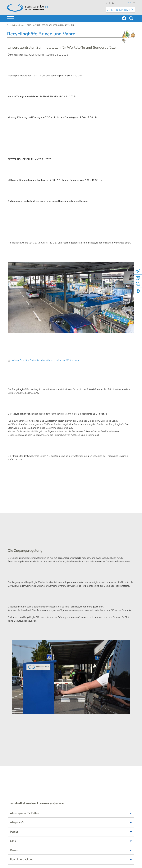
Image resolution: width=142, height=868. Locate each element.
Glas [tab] (13, 841)
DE (129, 3)
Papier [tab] (14, 832)
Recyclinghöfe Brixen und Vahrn (58, 25)
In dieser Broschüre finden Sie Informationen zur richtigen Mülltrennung (45, 360)
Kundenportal (121, 10)
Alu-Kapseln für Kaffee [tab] (24, 813)
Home (28, 25)
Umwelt (36, 25)
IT (134, 3)
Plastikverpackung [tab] (22, 859)
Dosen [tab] (14, 850)
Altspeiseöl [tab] (17, 822)
